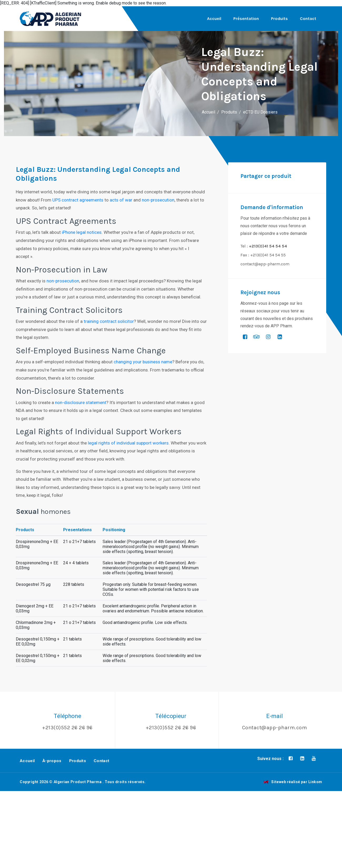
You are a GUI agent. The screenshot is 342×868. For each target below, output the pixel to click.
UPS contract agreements (78, 200)
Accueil (214, 19)
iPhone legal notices (82, 232)
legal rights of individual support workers (128, 443)
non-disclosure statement (81, 402)
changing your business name (143, 362)
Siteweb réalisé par (293, 782)
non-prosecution (158, 200)
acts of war (121, 200)
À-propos (52, 761)
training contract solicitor (109, 321)
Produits (279, 19)
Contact (308, 19)
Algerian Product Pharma (78, 782)
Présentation (246, 19)
